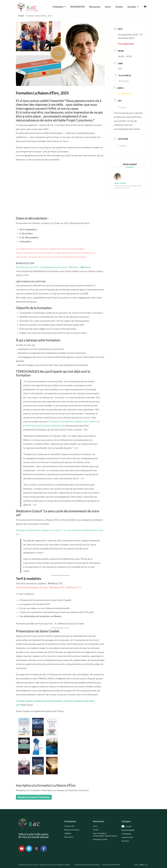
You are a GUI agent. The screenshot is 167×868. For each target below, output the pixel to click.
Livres (108, 7)
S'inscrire (124, 81)
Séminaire (122, 146)
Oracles (119, 7)
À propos (133, 7)
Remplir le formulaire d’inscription (34, 797)
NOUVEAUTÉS (78, 7)
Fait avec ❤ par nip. (141, 865)
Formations (59, 7)
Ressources (95, 7)
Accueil (21, 16)
